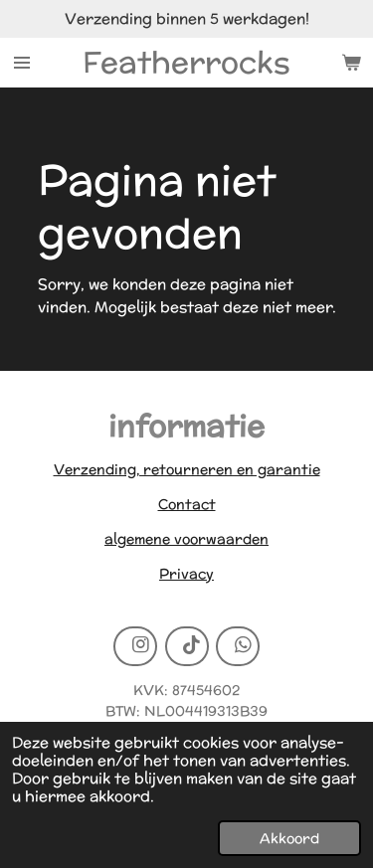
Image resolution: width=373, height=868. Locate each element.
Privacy (186, 574)
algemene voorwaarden (186, 539)
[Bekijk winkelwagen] (351, 63)
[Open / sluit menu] (22, 63)
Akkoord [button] (289, 838)
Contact (187, 504)
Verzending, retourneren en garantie (187, 469)
